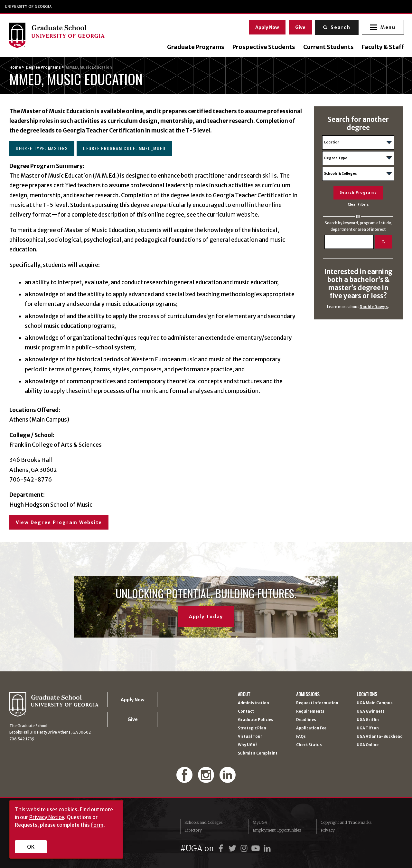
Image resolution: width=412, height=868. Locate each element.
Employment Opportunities (277, 830)
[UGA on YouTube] (257, 848)
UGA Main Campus (375, 703)
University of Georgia (29, 6)
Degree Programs (43, 67)
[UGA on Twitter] (233, 848)
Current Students (327, 47)
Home (15, 67)
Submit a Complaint (258, 754)
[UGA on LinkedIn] (267, 848)
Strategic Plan (252, 728)
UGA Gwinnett (370, 712)
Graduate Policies (256, 720)
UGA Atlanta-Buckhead (380, 737)
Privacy (328, 830)
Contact (246, 712)
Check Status (309, 745)
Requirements (310, 712)
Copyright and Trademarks (346, 822)
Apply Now (266, 27)
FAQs (301, 737)
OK (31, 847)
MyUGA (260, 822)
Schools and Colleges (203, 822)
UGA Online (368, 745)
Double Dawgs (374, 307)
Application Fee (311, 728)
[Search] (349, 242)
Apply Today (206, 617)
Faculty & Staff (382, 47)
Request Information (317, 703)
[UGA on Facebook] (222, 848)
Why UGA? (248, 745)
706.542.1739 (22, 739)
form (97, 825)
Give (299, 27)
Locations (367, 694)
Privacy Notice (47, 817)
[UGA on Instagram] (245, 848)
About (244, 694)
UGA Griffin (368, 720)
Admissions (308, 694)
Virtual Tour (250, 737)
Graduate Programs (194, 47)
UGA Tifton (368, 728)
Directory (193, 830)
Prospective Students (262, 47)
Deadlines (306, 720)
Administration (253, 703)
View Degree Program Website (59, 522)
